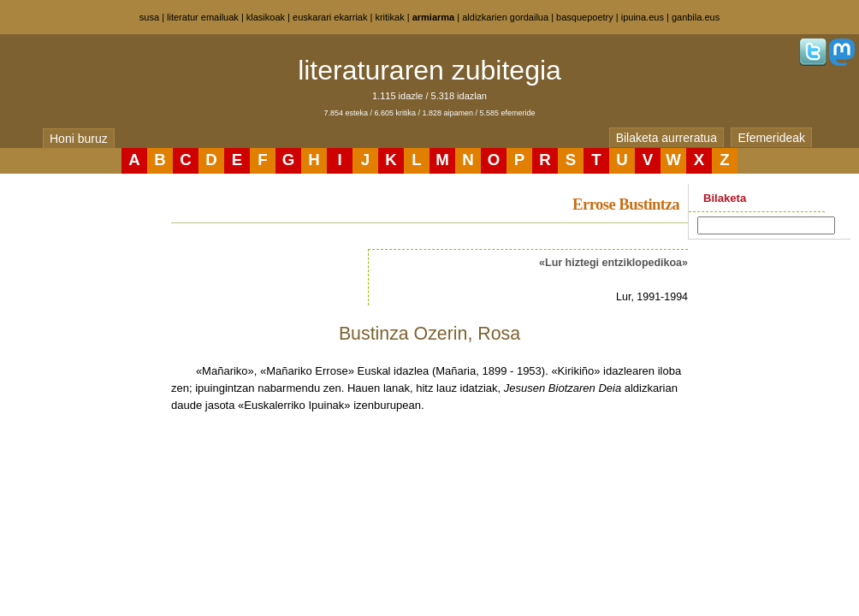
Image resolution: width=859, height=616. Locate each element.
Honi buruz (79, 139)
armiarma (434, 17)
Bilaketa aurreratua (666, 138)
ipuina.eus (643, 17)
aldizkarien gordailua (505, 17)
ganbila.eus (696, 17)
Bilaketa (725, 198)
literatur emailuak (203, 17)
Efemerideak (771, 138)
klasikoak (266, 17)
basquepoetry (585, 17)
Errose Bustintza (626, 204)
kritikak (389, 17)
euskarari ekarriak (330, 17)
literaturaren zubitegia (429, 70)
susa (149, 17)
